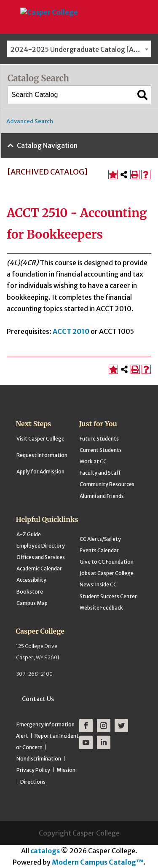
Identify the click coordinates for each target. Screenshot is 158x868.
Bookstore (30, 592)
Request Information (42, 455)
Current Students (101, 450)
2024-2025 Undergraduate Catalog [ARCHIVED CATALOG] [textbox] (81, 49)
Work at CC (93, 461)
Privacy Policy (33, 770)
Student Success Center (108, 596)
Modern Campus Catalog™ (98, 862)
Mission (66, 770)
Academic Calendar (39, 568)
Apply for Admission (40, 472)
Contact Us (38, 699)
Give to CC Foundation (107, 562)
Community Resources (107, 484)
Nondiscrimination (39, 759)
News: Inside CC (98, 584)
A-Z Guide (29, 534)
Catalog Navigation (47, 145)
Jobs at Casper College (107, 573)
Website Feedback (101, 608)
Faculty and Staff (100, 473)
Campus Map (32, 603)
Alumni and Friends (102, 496)
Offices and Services (41, 557)
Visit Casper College (40, 439)
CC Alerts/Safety (100, 539)
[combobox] (79, 49)
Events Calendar (99, 550)
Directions (33, 782)
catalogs (45, 851)
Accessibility (31, 580)
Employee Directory (41, 546)
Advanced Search (30, 121)
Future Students (99, 439)
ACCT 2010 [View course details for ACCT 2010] (71, 331)
